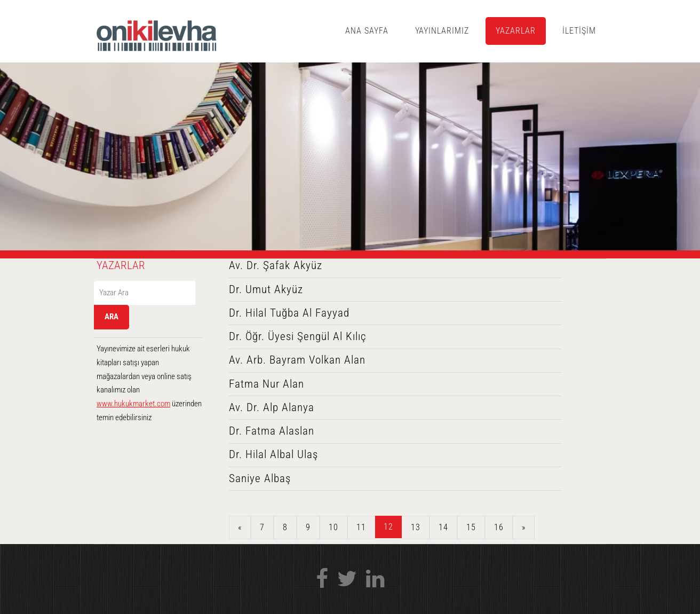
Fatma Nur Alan (267, 384)
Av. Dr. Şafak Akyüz (276, 265)
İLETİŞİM (579, 31)
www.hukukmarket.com (133, 404)
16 (499, 527)
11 (361, 527)
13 (416, 527)
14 (443, 527)
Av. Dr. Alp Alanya (272, 407)
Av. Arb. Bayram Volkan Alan (297, 360)
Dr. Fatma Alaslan (272, 431)
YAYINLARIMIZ (442, 31)
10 (333, 527)
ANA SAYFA (367, 31)
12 (388, 527)
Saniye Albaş (260, 478)
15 (471, 527)
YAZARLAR (516, 31)
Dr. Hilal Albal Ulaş (273, 454)
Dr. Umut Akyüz (266, 289)
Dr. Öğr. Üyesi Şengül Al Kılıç (298, 336)
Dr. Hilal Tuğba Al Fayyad (289, 313)
